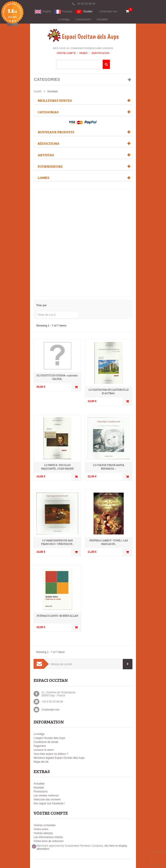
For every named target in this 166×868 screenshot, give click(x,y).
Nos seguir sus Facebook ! (49, 803)
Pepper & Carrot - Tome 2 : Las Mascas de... (109, 542)
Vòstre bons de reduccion (49, 841)
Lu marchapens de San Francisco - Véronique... (57, 542)
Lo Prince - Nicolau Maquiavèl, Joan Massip (57, 467)
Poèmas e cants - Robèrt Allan (57, 616)
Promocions (41, 792)
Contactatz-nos (108, 11)
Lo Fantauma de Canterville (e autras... (109, 392)
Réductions (48, 144)
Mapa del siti (41, 762)
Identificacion (100, 53)
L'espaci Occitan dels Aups (49, 738)
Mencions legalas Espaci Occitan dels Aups (59, 758)
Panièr (83, 53)
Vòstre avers (41, 829)
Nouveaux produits (56, 132)
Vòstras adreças (43, 833)
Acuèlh (38, 91)
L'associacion (83, 19)
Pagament (40, 746)
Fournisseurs (50, 167)
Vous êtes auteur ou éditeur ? (51, 754)
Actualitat (102, 19)
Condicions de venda (46, 742)
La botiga (64, 19)
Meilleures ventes (55, 101)
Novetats (39, 788)
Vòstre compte (66, 53)
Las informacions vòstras (48, 837)
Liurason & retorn (44, 750)
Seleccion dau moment (47, 799)
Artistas (46, 155)
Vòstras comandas (44, 825)
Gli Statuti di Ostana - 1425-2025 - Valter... (57, 377)
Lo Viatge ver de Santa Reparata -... (109, 467)
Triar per (41, 305)
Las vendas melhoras (46, 796)
